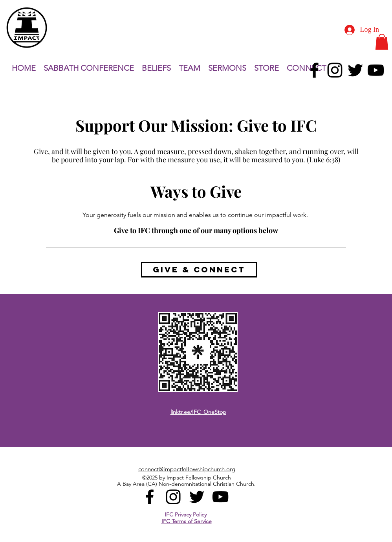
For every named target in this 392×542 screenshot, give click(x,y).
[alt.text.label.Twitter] (355, 70)
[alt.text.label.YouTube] (376, 70)
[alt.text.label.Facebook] (314, 70)
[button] (382, 42)
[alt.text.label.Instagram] (335, 70)
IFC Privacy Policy (186, 514)
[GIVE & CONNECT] (199, 270)
